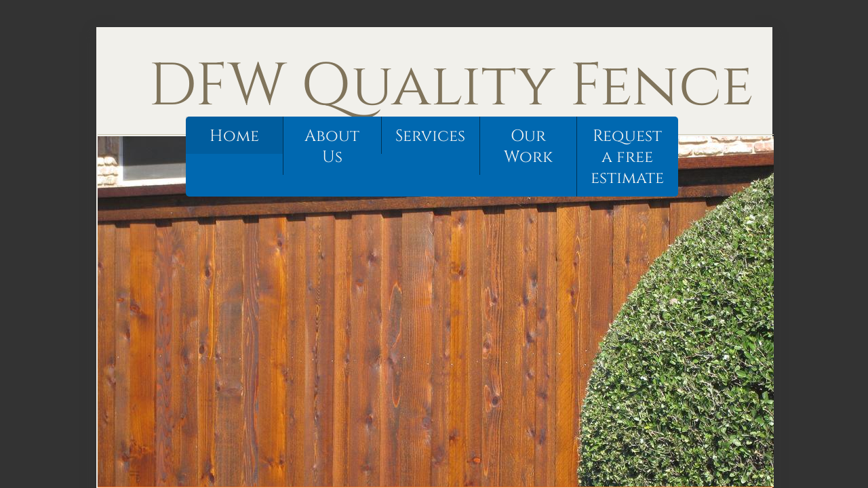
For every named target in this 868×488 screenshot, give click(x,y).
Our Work (528, 147)
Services (430, 136)
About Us (332, 147)
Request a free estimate (627, 157)
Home (234, 136)
